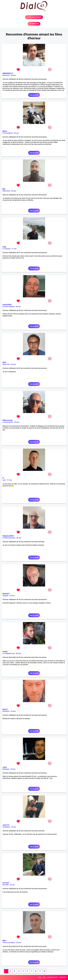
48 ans (13, 75)
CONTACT (63, 977)
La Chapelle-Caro (9, 653)
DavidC (5, 652)
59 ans (17, 422)
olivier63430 (7, 305)
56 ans (19, 538)
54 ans (12, 596)
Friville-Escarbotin (9, 538)
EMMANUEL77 (8, 73)
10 (44, 971)
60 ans (17, 133)
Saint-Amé (6, 191)
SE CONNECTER (34, 24)
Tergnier (5, 596)
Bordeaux (6, 769)
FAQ (40, 977)
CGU (44, 977)
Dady (4, 247)
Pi (3, 478)
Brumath (6, 885)
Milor (4, 941)
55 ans (19, 943)
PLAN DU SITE (53, 977)
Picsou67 (6, 883)
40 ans (18, 653)
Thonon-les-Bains (9, 943)
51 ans (9, 480)
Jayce (5, 767)
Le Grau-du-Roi (8, 422)
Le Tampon (7, 249)
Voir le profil (34, 95)
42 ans (14, 191)
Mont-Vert (6, 364)
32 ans (14, 827)
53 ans (13, 711)
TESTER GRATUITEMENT (34, 17)
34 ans (13, 769)
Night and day (8, 420)
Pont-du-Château (9, 307)
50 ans (18, 307)
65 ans (13, 364)
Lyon (4, 480)
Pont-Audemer (8, 133)
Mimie (5, 131)
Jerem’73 (6, 825)
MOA (4, 362)
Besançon (6, 75)
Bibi (4, 189)
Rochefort (6, 711)
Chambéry (6, 827)
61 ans (14, 249)
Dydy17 (5, 709)
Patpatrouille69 (8, 536)
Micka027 (6, 594)
